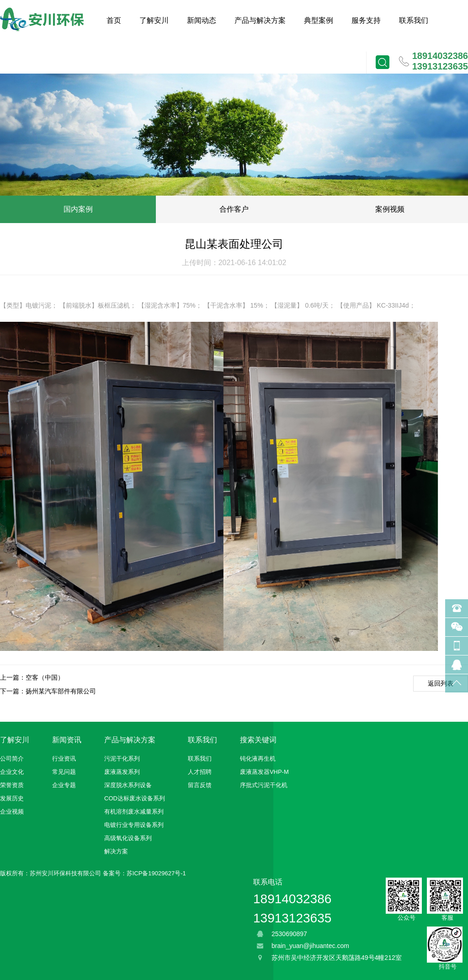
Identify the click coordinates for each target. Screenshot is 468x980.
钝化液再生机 (258, 759)
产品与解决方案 (260, 20)
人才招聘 (200, 772)
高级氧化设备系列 (128, 838)
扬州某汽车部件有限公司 (61, 691)
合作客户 (234, 209)
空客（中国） (45, 677)
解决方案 (116, 851)
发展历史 (12, 798)
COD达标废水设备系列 (135, 798)
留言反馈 (200, 785)
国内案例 (78, 209)
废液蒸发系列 (122, 772)
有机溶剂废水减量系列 (134, 812)
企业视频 (12, 812)
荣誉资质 (12, 785)
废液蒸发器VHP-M (264, 772)
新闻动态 (202, 20)
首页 (114, 20)
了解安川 (154, 20)
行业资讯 (64, 759)
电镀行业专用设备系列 (134, 825)
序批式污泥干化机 (264, 785)
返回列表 (441, 683)
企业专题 (64, 785)
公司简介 (12, 759)
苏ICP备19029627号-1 (156, 873)
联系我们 (414, 20)
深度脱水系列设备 (128, 785)
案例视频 (390, 209)
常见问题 (64, 772)
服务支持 (366, 20)
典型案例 (319, 20)
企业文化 (12, 772)
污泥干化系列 (122, 759)
